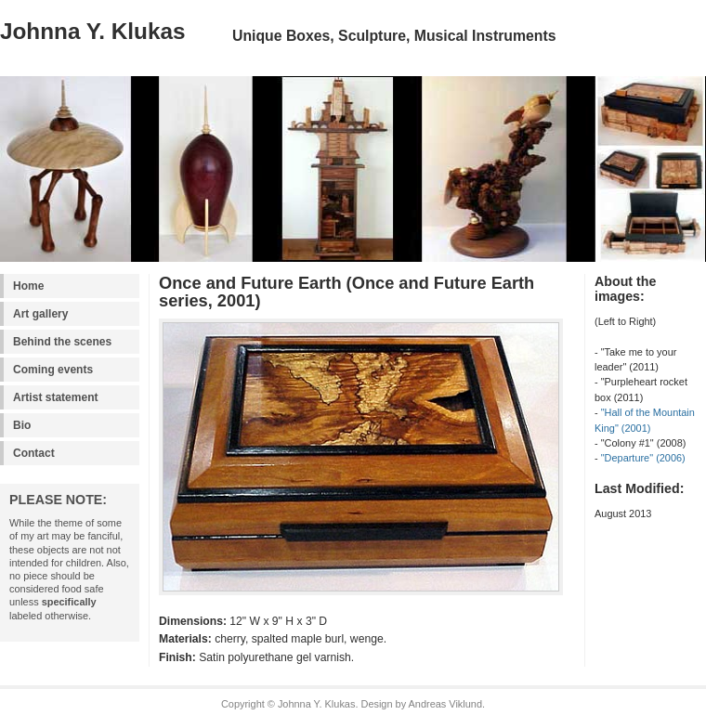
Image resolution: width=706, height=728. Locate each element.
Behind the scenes (62, 342)
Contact (34, 453)
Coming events (53, 370)
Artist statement (55, 397)
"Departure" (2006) (643, 458)
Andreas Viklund (445, 704)
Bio (22, 425)
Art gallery (40, 314)
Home (28, 286)
